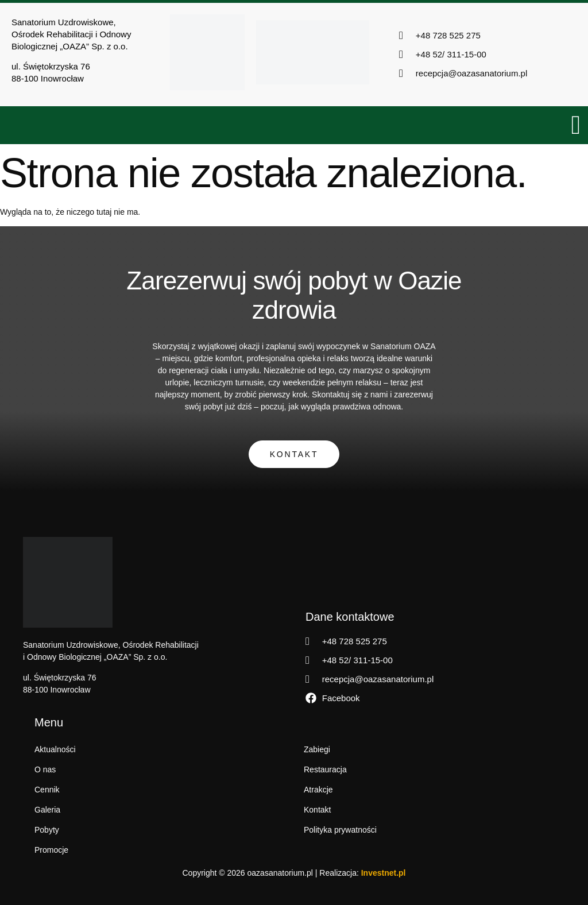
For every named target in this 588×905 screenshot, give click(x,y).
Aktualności (55, 749)
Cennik (47, 790)
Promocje (51, 850)
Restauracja (325, 769)
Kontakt (294, 454)
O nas (45, 769)
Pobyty (47, 830)
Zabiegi (317, 749)
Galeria (47, 810)
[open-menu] (577, 125)
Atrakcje (318, 790)
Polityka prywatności (340, 830)
